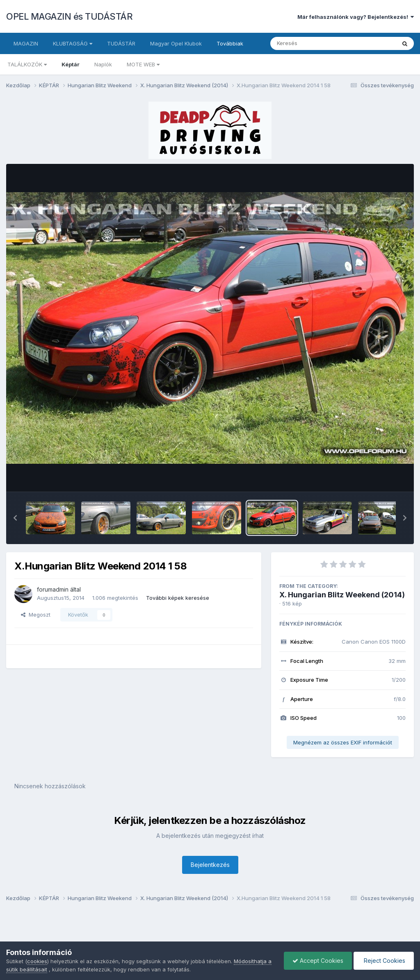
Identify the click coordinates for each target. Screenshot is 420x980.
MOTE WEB (143, 64)
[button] (15, 518)
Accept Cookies (318, 961)
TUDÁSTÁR (121, 43)
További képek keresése (178, 598)
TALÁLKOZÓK (27, 64)
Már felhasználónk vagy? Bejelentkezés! (356, 17)
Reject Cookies (384, 961)
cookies (37, 961)
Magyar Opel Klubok (176, 43)
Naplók (103, 64)
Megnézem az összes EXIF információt (343, 742)
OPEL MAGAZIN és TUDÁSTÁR (69, 16)
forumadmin (53, 589)
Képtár (71, 64)
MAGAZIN (26, 43)
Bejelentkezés (210, 865)
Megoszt (36, 615)
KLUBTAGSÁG (73, 43)
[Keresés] (311, 43)
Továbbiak (230, 43)
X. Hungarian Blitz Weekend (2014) (342, 595)
